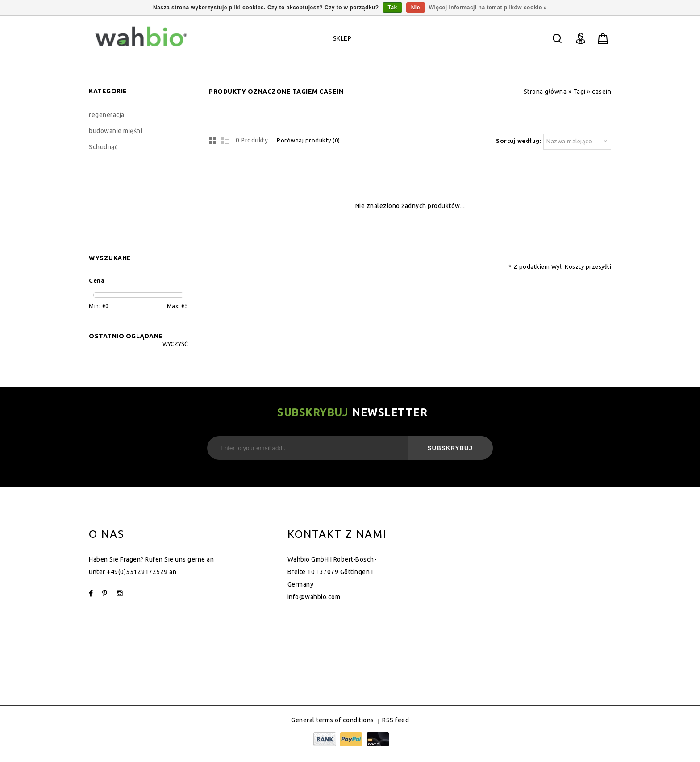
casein (602, 92)
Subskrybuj (450, 448)
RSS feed (396, 720)
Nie (416, 8)
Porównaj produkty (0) (308, 140)
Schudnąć (103, 147)
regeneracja (107, 115)
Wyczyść (175, 344)
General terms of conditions (333, 720)
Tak (392, 8)
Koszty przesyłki (588, 266)
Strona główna (545, 92)
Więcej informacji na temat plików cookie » (488, 8)
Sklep (342, 38)
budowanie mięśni (115, 131)
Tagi (579, 92)
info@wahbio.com (314, 597)
